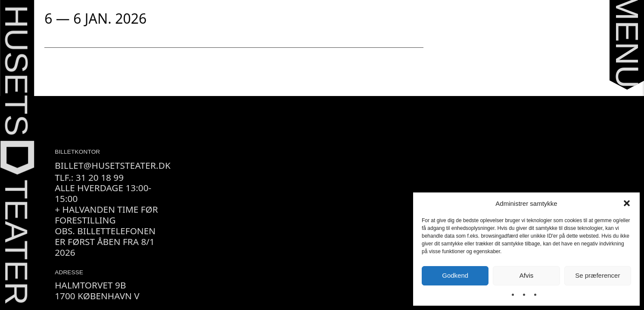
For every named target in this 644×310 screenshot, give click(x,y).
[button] (627, 203)
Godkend (455, 275)
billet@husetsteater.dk (113, 165)
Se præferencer (597, 275)
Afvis (527, 275)
